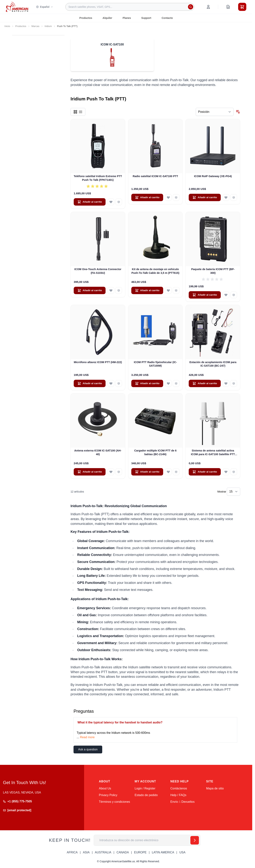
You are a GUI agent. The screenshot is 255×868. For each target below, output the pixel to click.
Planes (127, 18)
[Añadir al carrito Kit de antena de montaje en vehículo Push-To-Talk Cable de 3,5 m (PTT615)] (147, 290)
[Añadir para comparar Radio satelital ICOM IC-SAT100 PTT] (176, 197)
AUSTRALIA (103, 852)
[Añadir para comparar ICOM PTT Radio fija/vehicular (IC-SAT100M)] (176, 383)
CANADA (123, 852)
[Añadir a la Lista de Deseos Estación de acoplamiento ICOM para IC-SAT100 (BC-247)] (226, 383)
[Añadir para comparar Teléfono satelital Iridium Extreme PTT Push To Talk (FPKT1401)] (119, 202)
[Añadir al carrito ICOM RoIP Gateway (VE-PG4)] (205, 197)
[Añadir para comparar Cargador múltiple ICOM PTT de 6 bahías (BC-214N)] (176, 472)
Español (45, 7)
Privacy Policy (108, 795)
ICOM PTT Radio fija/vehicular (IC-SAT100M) (155, 364)
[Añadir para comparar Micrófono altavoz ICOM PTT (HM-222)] (119, 383)
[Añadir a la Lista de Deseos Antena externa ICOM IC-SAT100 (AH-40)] (111, 472)
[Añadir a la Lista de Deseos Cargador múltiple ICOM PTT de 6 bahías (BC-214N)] (168, 472)
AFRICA (72, 852)
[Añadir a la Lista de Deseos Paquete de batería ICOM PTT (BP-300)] (226, 295)
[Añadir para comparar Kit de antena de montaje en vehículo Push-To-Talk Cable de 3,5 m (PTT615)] (176, 290)
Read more (87, 737)
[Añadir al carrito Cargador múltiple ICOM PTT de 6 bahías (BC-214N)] (147, 472)
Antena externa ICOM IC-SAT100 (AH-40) (98, 452)
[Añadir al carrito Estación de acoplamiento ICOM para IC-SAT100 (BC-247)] (205, 383)
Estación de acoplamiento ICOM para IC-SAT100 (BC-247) (213, 364)
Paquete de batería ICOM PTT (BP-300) (213, 271)
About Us (105, 788)
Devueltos (188, 802)
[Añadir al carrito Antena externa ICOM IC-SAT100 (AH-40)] (90, 472)
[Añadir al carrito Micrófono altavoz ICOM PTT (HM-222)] (90, 383)
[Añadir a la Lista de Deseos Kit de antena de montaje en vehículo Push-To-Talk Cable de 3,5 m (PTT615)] (168, 290)
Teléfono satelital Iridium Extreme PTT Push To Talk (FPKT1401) (98, 178)
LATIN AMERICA (163, 852)
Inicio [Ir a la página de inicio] (7, 26)
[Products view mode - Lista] (81, 112)
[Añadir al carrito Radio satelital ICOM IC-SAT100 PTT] (147, 197)
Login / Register (145, 788)
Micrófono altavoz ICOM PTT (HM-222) (98, 362)
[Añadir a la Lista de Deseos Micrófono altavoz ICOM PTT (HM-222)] (111, 383)
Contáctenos (179, 788)
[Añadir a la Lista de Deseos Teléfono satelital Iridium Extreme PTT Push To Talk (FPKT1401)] (111, 202)
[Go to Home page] (17, 7)
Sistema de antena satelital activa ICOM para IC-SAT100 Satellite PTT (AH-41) (213, 453)
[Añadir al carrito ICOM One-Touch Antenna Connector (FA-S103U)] (90, 290)
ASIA (86, 852)
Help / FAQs (178, 795)
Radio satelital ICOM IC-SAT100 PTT (155, 176)
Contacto (167, 18)
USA (182, 852)
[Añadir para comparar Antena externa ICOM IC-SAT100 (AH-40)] (119, 472)
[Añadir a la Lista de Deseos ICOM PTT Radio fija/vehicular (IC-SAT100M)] (168, 383)
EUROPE (140, 852)
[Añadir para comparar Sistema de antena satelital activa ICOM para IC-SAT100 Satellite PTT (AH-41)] (234, 472)
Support (146, 18)
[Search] (191, 7)
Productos (86, 18)
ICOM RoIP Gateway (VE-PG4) (213, 176)
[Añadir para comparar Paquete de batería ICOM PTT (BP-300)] (234, 295)
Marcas (35, 26)
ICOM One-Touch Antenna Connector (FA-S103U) (98, 271)
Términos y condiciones (114, 802)
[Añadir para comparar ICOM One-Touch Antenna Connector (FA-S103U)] (119, 290)
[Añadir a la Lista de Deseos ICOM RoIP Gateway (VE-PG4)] (226, 197)
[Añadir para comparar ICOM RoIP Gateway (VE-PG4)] (234, 197)
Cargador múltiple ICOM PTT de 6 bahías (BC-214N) (155, 452)
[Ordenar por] (215, 112)
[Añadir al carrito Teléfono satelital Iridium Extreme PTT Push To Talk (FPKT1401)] (90, 202)
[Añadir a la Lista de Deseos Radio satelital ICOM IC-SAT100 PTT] (168, 197)
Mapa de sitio (215, 788)
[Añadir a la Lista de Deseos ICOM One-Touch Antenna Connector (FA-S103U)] (111, 290)
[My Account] (208, 7)
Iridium (48, 26)
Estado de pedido (146, 795)
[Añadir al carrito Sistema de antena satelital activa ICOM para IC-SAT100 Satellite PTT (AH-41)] (205, 472)
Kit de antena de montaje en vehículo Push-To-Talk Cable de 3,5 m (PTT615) (155, 271)
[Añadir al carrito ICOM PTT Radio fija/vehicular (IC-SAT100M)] (147, 383)
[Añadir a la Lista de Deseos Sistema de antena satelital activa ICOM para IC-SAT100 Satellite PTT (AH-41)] (226, 472)
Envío (174, 802)
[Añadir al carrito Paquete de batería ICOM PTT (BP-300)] (205, 295)
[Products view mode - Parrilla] (75, 112)
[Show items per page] (234, 492)
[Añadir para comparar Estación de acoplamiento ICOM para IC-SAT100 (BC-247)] (234, 383)
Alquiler (107, 18)
